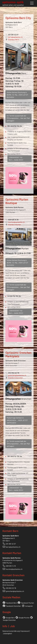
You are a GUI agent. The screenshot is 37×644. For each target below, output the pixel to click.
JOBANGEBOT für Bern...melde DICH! (16, 159)
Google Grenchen (9, 620)
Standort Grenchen (15, 378)
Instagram (29, 606)
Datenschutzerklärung (11, 631)
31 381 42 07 (11, 544)
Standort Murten (14, 225)
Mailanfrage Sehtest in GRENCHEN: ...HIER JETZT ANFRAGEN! (17, 420)
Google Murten (24, 618)
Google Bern (10, 618)
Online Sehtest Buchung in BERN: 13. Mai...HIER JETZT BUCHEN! (17, 95)
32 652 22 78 (11, 588)
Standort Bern (14, 40)
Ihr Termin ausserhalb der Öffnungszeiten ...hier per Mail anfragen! (18, 118)
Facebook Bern (11, 603)
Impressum (25, 631)
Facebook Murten (27, 603)
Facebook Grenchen (13, 606)
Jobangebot (7, 633)
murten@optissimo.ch (16, 222)
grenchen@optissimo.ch (17, 375)
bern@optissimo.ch (15, 37)
